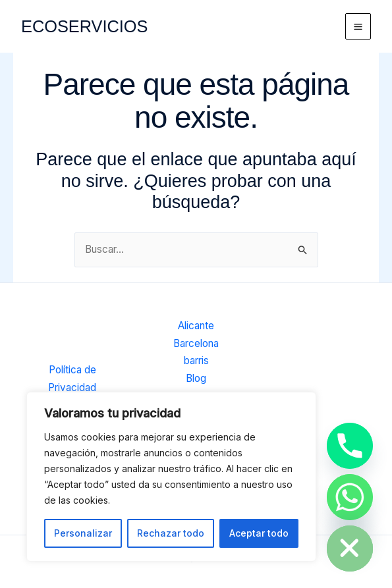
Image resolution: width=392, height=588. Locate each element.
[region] (171, 477)
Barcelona (196, 345)
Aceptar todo (259, 533)
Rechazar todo (171, 533)
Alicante (196, 327)
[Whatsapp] (350, 497)
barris (196, 362)
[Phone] (350, 446)
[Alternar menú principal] (358, 26)
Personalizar (83, 533)
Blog (196, 379)
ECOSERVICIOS (86, 26)
